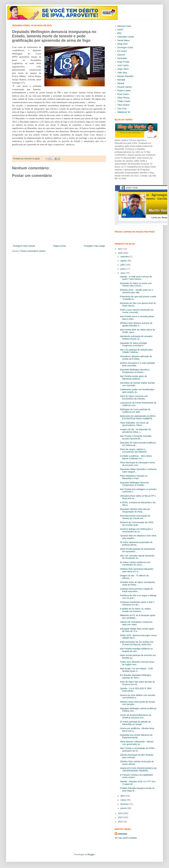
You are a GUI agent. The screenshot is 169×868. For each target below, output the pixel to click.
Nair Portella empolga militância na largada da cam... (136, 650)
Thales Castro (124, 101)
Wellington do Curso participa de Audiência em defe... (135, 411)
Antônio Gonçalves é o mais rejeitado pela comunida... (137, 364)
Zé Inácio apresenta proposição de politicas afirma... (136, 544)
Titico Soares (124, 105)
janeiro (124, 808)
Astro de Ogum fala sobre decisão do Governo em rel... (137, 683)
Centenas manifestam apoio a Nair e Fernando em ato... (137, 603)
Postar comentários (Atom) (33, 251)
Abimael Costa (124, 26)
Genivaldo (122, 58)
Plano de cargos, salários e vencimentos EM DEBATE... (134, 451)
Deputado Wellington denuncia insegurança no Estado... (134, 484)
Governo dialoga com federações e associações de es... (136, 530)
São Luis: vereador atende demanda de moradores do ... (137, 557)
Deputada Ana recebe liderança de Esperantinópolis (136, 736)
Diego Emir (123, 44)
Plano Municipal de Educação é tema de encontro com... (137, 464)
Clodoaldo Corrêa (126, 37)
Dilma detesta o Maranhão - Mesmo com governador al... (137, 743)
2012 (121, 822)
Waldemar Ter (124, 112)
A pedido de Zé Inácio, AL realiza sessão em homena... (135, 610)
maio (123, 273)
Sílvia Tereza (123, 98)
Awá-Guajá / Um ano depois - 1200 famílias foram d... (136, 670)
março (124, 800)
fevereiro (125, 804)
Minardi (121, 83)
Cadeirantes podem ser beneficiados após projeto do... (137, 391)
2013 (121, 817)
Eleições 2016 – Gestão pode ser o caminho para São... (136, 291)
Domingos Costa (125, 47)
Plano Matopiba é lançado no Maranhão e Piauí (134, 477)
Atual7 (120, 30)
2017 (121, 249)
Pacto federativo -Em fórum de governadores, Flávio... (134, 424)
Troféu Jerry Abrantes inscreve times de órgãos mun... (137, 663)
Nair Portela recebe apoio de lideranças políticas (133, 377)
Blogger (91, 854)
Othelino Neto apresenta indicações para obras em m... (137, 570)
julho (123, 265)
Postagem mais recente (24, 246)
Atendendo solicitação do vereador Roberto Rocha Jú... (136, 338)
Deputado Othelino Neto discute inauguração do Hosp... (135, 510)
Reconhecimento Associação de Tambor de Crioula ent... (135, 517)
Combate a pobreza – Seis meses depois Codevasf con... (136, 457)
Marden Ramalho (125, 76)
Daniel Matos (124, 40)
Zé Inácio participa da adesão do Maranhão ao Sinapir (135, 723)
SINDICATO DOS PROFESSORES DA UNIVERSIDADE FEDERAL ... (138, 770)
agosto (124, 261)
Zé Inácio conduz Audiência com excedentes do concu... (135, 564)
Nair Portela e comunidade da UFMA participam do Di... (137, 749)
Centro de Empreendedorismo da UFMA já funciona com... (136, 716)
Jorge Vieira (123, 69)
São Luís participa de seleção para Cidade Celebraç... (136, 351)
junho (123, 269)
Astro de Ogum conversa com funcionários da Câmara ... (134, 397)
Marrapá (121, 80)
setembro (125, 257)
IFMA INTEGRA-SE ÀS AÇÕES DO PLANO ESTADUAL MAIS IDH (137, 643)
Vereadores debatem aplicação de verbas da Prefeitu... (136, 358)
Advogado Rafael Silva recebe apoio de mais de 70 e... (137, 630)
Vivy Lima (122, 108)
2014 (121, 813)
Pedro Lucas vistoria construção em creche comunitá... (137, 311)
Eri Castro (122, 51)
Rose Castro (123, 94)
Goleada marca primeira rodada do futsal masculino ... (136, 590)
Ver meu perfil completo (126, 838)
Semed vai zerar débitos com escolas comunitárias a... (138, 696)
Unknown (122, 834)
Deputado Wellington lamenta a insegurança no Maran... (135, 371)
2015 (121, 253)
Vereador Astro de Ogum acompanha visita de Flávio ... (137, 583)
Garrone (121, 55)
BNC (120, 33)
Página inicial (60, 246)
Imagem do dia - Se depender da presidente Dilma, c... (135, 431)
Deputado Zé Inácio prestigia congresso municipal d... (133, 344)
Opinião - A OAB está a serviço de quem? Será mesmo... (136, 278)
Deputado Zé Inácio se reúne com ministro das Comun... (136, 285)
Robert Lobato (124, 91)
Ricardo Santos (125, 87)
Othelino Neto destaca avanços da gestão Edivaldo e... (136, 324)
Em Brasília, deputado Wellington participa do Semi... (136, 676)
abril (123, 796)
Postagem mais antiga (94, 246)
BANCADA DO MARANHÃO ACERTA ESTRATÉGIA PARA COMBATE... (138, 417)
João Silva (122, 73)
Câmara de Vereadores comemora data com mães (136, 623)
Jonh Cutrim (123, 65)
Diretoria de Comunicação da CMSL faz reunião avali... (137, 524)
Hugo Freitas (123, 62)
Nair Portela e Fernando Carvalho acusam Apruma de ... (136, 437)
